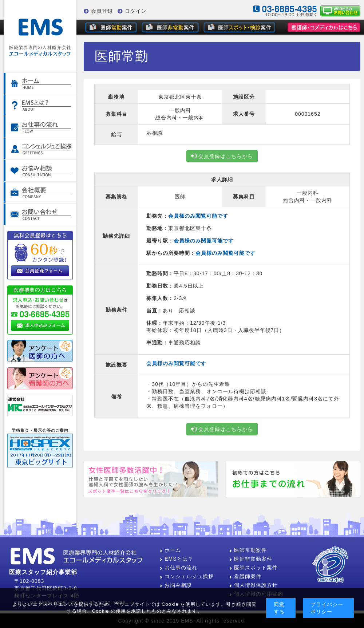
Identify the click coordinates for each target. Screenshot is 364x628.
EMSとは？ (176, 559)
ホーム (40, 83)
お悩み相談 (40, 171)
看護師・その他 (324, 27)
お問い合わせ (40, 214)
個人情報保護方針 (253, 585)
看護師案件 (245, 576)
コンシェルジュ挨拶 (187, 576)
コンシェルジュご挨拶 (40, 149)
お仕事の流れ (40, 127)
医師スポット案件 (253, 568)
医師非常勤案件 (251, 559)
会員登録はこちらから (222, 156)
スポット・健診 (240, 27)
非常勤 (170, 27)
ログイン (136, 11)
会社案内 (40, 193)
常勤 (111, 27)
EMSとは (40, 105)
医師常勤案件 (248, 550)
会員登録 (102, 11)
